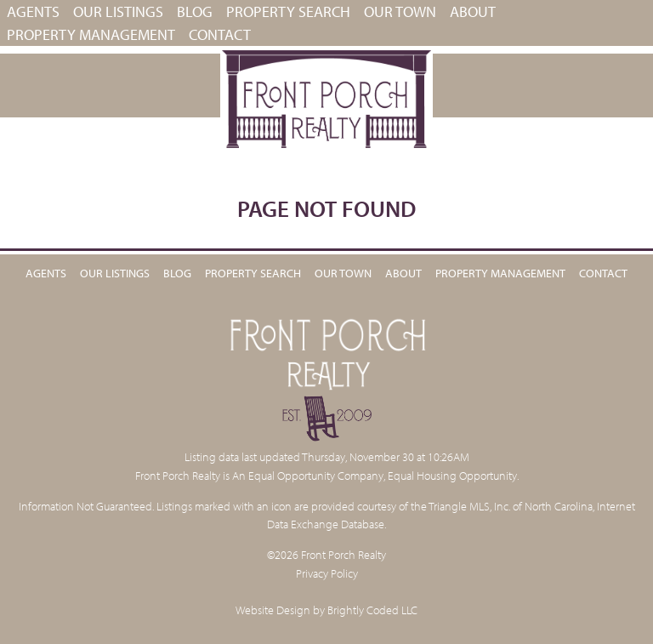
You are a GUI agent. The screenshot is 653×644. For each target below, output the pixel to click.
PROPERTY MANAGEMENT (91, 34)
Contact (220, 34)
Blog (195, 11)
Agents (33, 11)
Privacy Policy (327, 573)
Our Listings (118, 11)
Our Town (400, 11)
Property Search (288, 11)
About (473, 11)
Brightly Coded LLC (372, 610)
